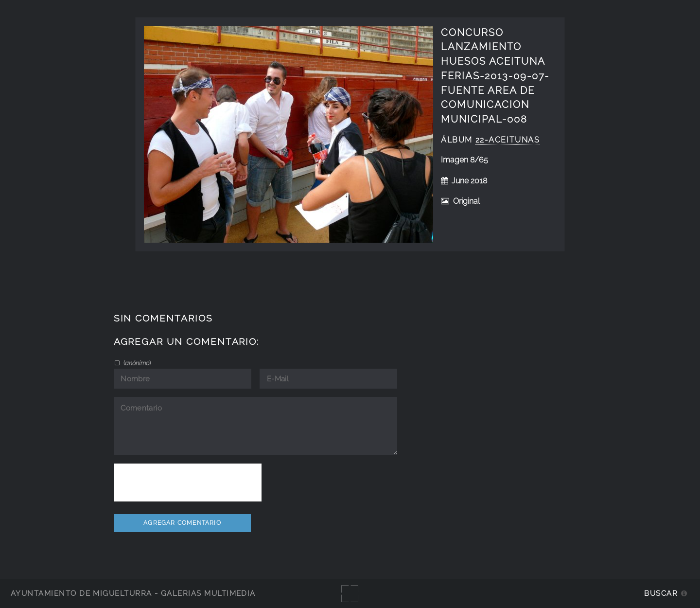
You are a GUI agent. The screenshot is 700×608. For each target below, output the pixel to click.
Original (466, 201)
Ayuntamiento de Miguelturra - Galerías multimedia (133, 593)
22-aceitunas (508, 140)
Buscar (661, 593)
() (136, 363)
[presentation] (188, 483)
